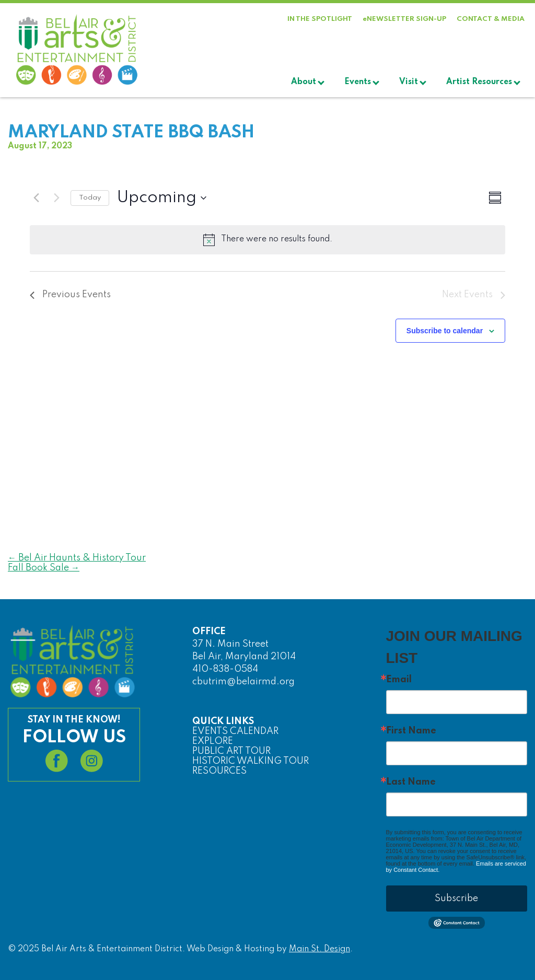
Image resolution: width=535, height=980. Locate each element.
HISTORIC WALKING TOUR (251, 761)
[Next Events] (56, 198)
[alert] (267, 240)
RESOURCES (219, 771)
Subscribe (456, 899)
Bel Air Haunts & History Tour (77, 558)
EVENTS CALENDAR (235, 731)
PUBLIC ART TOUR (231, 751)
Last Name (411, 782)
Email (399, 680)
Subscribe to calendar (445, 331)
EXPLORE (213, 741)
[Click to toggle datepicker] (162, 198)
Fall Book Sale (44, 568)
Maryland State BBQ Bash (131, 133)
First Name (411, 731)
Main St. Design (319, 949)
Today (90, 198)
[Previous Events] (36, 198)
